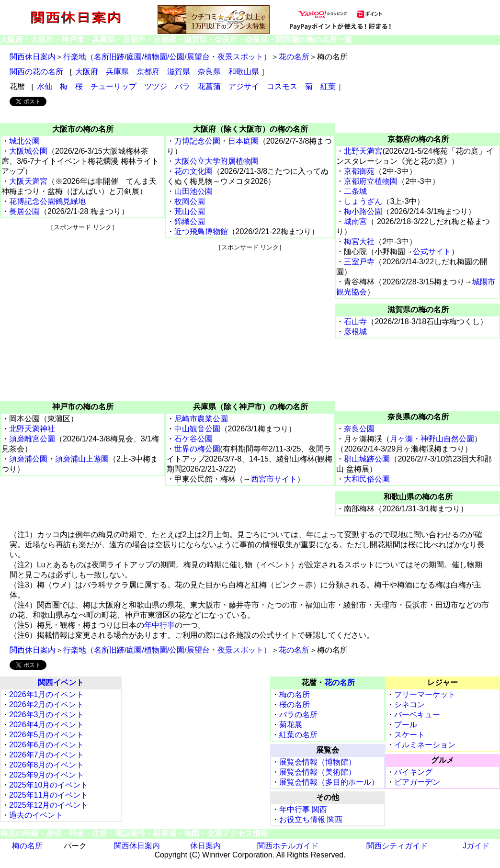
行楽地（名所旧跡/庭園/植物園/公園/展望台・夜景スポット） (167, 57)
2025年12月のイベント (49, 805)
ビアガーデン (417, 782)
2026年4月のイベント (47, 725)
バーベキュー (417, 715)
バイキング (413, 772)
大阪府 (87, 72)
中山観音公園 (197, 429)
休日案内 (205, 846)
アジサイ (244, 86)
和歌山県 (244, 72)
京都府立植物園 (371, 181)
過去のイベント (36, 815)
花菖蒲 (209, 86)
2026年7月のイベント (47, 755)
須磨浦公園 (28, 459)
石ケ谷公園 (193, 439)
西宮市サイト (274, 479)
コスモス (282, 86)
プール (406, 725)
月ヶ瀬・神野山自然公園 (432, 439)
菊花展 (291, 725)
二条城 (355, 191)
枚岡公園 (190, 201)
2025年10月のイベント (49, 785)
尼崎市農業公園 (201, 419)
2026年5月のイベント (47, 735)
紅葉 (328, 86)
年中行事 (159, 625)
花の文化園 (193, 171)
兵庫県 (117, 72)
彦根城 (355, 332)
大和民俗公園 (367, 479)
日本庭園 (243, 141)
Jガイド (476, 846)
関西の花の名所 (36, 72)
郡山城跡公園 (367, 459)
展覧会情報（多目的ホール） (329, 782)
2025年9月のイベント (47, 775)
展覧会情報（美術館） (318, 772)
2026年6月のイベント (47, 745)
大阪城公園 (28, 151)
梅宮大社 (359, 242)
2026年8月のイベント (47, 765)
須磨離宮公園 (32, 439)
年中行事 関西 (303, 809)
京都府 (148, 72)
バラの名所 (298, 715)
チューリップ (114, 86)
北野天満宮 (363, 151)
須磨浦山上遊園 (82, 459)
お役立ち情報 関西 (311, 819)
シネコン (409, 705)
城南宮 (355, 221)
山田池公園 (193, 191)
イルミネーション (425, 745)
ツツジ (156, 86)
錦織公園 (190, 221)
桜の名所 (295, 705)
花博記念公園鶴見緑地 (47, 201)
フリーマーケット (425, 694)
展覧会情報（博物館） (318, 762)
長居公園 (24, 211)
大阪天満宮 (28, 181)
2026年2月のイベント (47, 705)
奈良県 (209, 72)
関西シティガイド (397, 846)
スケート (409, 735)
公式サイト (432, 252)
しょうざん (363, 201)
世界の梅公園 (197, 449)
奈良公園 (359, 429)
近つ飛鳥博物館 (201, 231)
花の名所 (294, 57)
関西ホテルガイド (288, 846)
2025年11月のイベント (49, 795)
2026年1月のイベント (47, 694)
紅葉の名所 (298, 735)
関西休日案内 (33, 57)
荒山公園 (190, 211)
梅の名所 (295, 694)
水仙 (45, 86)
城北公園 (24, 141)
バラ (182, 86)
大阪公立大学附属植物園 (216, 161)
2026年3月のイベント (47, 715)
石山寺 (355, 321)
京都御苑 (359, 171)
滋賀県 (179, 72)
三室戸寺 (359, 262)
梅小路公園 (363, 211)
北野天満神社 (32, 429)
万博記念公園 (197, 141)
